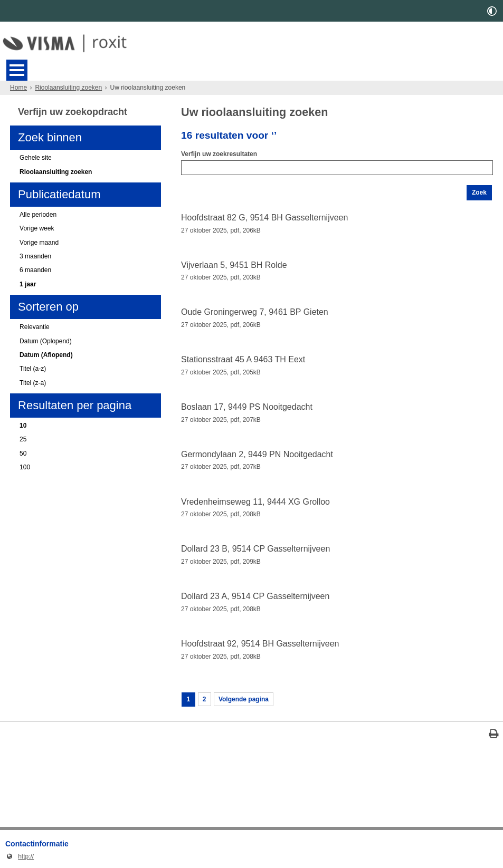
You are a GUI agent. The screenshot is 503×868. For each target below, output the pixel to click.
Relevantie (35, 327)
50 (23, 454)
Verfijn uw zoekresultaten (219, 154)
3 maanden (35, 256)
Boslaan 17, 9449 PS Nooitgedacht (247, 407)
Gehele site (36, 158)
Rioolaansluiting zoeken (68, 88)
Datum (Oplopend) (46, 341)
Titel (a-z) (33, 369)
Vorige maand (39, 243)
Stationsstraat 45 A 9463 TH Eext (243, 359)
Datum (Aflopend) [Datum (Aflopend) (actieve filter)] (46, 355)
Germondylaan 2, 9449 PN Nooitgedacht (257, 454)
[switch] (492, 11)
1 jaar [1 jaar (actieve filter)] (28, 284)
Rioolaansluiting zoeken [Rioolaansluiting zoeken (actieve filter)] (56, 172)
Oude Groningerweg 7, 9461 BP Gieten (255, 312)
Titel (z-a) (33, 383)
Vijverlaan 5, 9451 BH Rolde (234, 265)
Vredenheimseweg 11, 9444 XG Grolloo (255, 502)
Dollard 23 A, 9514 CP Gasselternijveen (255, 596)
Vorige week (37, 228)
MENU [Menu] (17, 70)
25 (23, 439)
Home (18, 88)
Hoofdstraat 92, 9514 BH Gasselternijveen (260, 644)
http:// (20, 856)
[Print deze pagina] (494, 735)
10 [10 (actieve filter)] (23, 426)
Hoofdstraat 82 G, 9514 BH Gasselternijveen (264, 218)
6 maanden (35, 270)
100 (25, 467)
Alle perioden (38, 215)
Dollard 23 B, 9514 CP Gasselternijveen (255, 549)
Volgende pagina (244, 699)
